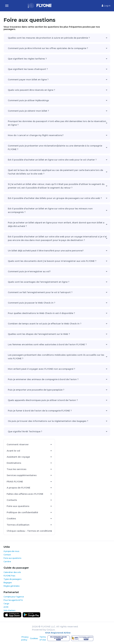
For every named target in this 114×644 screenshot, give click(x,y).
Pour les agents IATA (13, 600)
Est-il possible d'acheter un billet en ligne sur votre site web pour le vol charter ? (52, 160)
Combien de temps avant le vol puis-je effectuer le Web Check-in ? (45, 324)
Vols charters (9, 610)
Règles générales (12, 586)
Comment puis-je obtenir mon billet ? (28, 111)
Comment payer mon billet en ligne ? (28, 80)
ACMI (6, 607)
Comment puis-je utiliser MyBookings (28, 100)
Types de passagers (12, 579)
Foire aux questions (18, 506)
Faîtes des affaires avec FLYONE (25, 494)
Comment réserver (18, 444)
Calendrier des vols (12, 572)
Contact (7, 555)
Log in (106, 6)
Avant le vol (13, 451)
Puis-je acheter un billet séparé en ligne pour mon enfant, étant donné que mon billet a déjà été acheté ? (56, 224)
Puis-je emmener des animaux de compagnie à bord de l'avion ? (43, 379)
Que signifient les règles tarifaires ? (27, 59)
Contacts (12, 500)
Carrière (7, 562)
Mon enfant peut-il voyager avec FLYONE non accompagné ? (41, 369)
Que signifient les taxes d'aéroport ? (28, 69)
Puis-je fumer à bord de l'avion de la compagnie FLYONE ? (40, 411)
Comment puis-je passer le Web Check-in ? (32, 303)
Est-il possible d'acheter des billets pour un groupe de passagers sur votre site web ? (55, 198)
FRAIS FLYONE (15, 482)
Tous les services (16, 469)
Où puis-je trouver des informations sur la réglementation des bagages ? (48, 421)
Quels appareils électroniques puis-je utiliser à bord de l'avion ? (43, 400)
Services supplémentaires (22, 475)
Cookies (11, 518)
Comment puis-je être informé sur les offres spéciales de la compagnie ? (48, 48)
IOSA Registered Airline (58, 633)
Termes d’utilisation (18, 525)
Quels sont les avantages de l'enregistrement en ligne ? (39, 282)
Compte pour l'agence (14, 597)
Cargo (6, 604)
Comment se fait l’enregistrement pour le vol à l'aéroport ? (40, 292)
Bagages (8, 583)
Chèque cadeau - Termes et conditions (29, 531)
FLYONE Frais (9, 576)
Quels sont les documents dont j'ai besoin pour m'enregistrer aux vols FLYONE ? (52, 261)
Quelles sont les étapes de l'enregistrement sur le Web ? (39, 334)
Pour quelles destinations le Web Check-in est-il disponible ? (41, 313)
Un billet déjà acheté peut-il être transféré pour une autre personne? (46, 251)
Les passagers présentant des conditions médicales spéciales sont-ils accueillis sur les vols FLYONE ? (56, 357)
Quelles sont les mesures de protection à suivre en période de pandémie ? (49, 38)
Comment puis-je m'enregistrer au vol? (29, 271)
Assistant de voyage (18, 457)
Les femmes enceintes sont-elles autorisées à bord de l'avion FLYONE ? (47, 344)
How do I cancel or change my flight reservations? (36, 135)
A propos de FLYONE (18, 488)
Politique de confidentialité (22, 512)
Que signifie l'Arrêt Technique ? (25, 432)
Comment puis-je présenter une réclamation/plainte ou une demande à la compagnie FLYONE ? (55, 148)
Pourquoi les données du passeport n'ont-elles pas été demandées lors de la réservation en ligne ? (57, 123)
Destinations (14, 463)
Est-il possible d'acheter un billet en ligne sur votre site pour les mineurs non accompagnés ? (50, 210)
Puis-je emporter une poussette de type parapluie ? (36, 390)
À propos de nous (11, 551)
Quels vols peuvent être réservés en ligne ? (31, 90)
